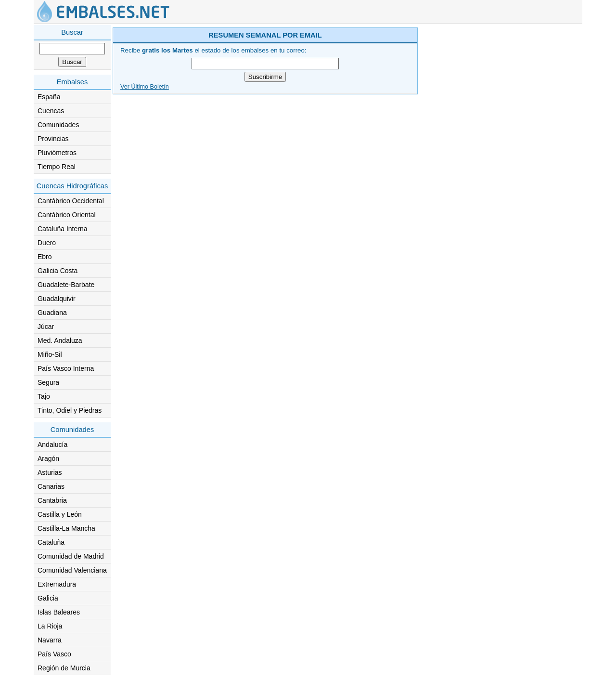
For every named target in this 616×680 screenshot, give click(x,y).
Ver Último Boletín (145, 87)
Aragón (48, 458)
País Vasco (54, 654)
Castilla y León (60, 514)
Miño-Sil (50, 354)
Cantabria (52, 500)
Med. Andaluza (60, 340)
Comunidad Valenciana (72, 570)
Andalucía (52, 445)
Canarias (51, 486)
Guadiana (52, 313)
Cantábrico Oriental (67, 215)
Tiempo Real (57, 167)
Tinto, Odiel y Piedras (70, 410)
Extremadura (57, 584)
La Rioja (50, 626)
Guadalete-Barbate (66, 285)
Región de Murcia (64, 668)
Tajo (44, 396)
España (49, 97)
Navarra (50, 640)
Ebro (45, 257)
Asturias (50, 472)
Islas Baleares (59, 612)
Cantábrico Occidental (71, 201)
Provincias (53, 139)
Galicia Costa (58, 271)
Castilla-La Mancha (66, 528)
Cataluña (51, 542)
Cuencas (51, 111)
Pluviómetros (57, 153)
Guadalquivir (57, 299)
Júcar (46, 327)
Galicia (48, 598)
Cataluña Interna (63, 229)
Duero (47, 243)
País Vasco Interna (66, 368)
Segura (48, 382)
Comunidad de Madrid (71, 556)
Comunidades (58, 125)
